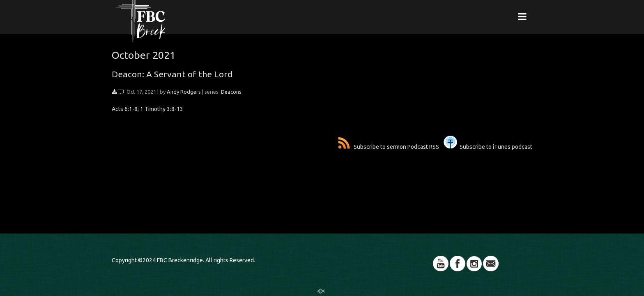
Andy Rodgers (184, 92)
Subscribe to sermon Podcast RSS (389, 147)
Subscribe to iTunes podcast (488, 147)
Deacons (231, 92)
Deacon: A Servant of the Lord (172, 74)
